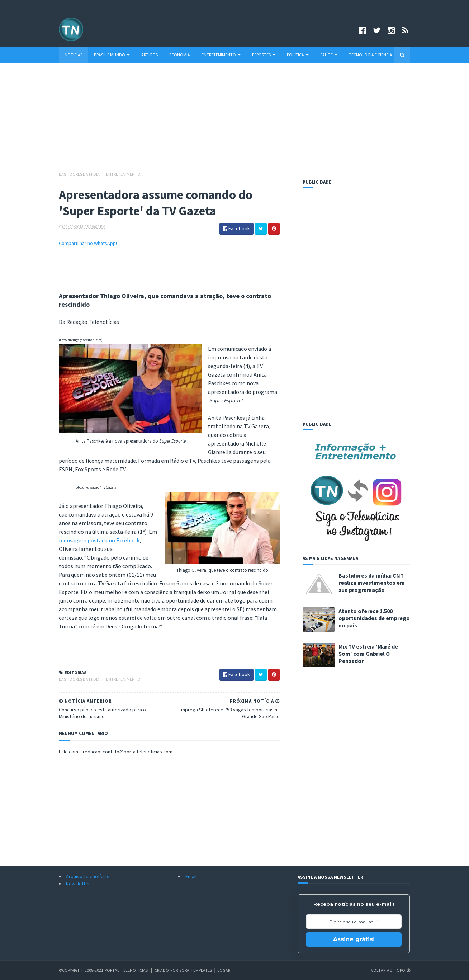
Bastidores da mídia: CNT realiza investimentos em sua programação (372, 583)
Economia (180, 55)
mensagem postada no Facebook (99, 540)
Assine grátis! (354, 939)
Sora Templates (196, 970)
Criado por (167, 970)
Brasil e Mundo (112, 55)
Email (191, 876)
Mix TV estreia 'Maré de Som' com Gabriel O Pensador (368, 654)
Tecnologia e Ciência (371, 55)
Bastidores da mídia (80, 174)
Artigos (150, 55)
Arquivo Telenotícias (88, 876)
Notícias (74, 55)
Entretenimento (221, 55)
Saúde (329, 55)
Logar (224, 970)
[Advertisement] (234, 121)
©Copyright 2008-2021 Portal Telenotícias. (104, 970)
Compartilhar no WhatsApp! (88, 243)
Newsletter (78, 884)
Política (298, 55)
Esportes (264, 55)
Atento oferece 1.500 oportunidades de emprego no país (374, 618)
